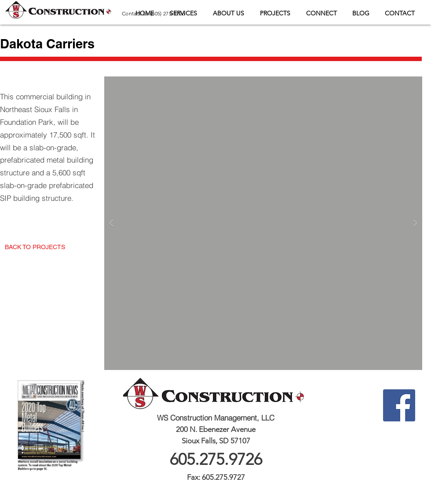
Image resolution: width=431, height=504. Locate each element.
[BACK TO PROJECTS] (35, 247)
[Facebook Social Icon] (399, 405)
